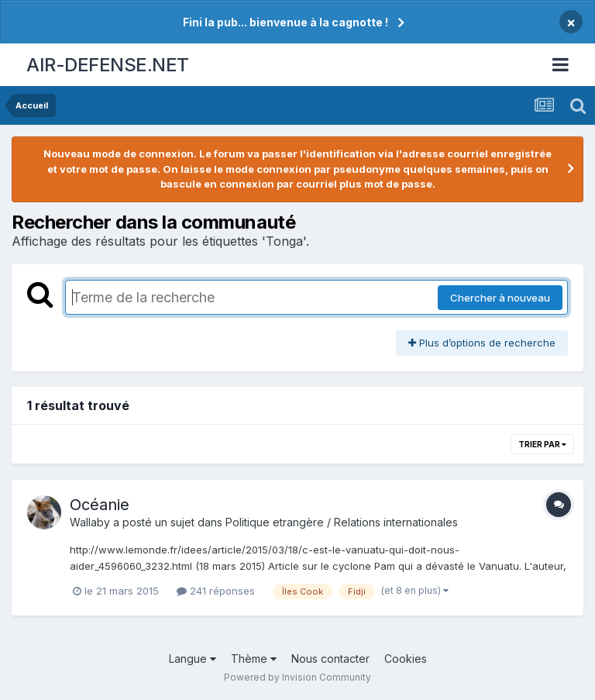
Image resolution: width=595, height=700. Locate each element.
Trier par (542, 444)
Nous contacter (330, 659)
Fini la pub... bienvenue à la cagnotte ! (285, 22)
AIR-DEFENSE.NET (108, 65)
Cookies (406, 659)
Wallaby (90, 522)
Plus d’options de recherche (482, 343)
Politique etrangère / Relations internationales (342, 522)
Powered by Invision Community (297, 677)
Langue (193, 659)
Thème (254, 659)
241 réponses (216, 591)
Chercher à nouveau (500, 298)
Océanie (100, 505)
